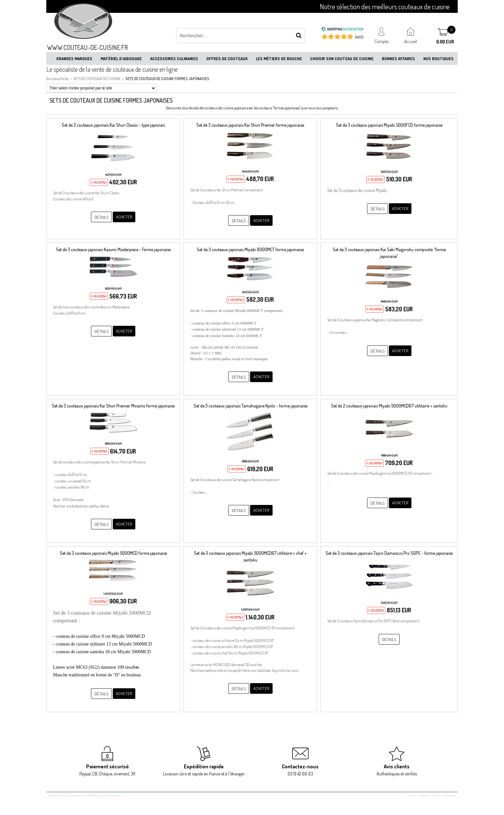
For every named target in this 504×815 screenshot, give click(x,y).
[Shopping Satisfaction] (342, 30)
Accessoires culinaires (174, 59)
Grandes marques (74, 59)
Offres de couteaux (227, 59)
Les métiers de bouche (279, 59)
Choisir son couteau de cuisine (342, 59)
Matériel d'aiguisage (121, 59)
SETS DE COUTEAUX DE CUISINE (97, 79)
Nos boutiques (438, 59)
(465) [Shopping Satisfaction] (359, 37)
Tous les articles (57, 79)
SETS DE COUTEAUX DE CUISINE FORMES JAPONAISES (167, 79)
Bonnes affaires (398, 59)
